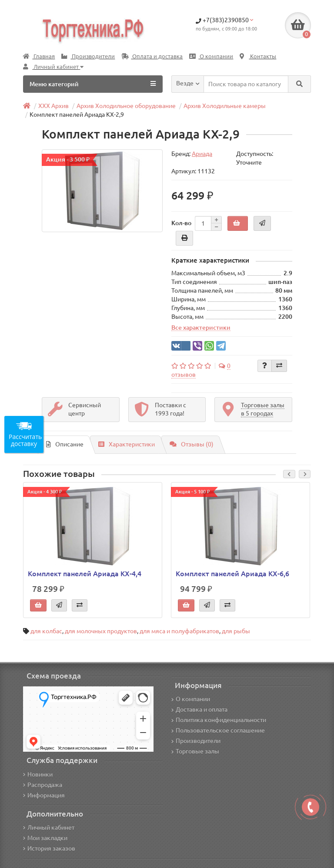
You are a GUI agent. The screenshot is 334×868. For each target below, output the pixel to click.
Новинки (38, 774)
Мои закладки (45, 838)
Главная (39, 56)
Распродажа (43, 785)
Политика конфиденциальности (219, 720)
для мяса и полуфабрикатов (179, 631)
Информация (44, 795)
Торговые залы (195, 751)
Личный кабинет (49, 827)
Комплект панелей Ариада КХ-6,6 (232, 574)
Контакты (258, 56)
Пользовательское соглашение (218, 730)
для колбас (46, 631)
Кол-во (181, 223)
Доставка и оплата (199, 709)
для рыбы (236, 631)
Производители (88, 56)
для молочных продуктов (101, 631)
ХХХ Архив (53, 106)
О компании (211, 56)
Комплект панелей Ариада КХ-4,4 (85, 574)
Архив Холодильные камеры (225, 106)
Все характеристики (201, 328)
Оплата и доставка (152, 56)
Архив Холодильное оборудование (126, 106)
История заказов (49, 848)
